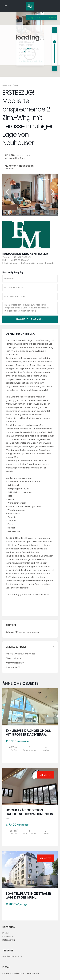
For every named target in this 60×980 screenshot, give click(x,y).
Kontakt (6, 933)
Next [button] (52, 192)
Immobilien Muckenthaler (25, 254)
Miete (17, 86)
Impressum (8, 937)
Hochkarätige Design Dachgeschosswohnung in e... (29, 814)
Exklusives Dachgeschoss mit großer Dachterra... (28, 733)
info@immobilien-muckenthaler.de (21, 973)
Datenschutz (9, 940)
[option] (30, 192)
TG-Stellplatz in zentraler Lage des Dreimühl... (28, 895)
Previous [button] (7, 192)
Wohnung (7, 86)
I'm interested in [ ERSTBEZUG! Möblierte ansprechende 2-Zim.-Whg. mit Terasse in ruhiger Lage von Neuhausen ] (30, 308)
